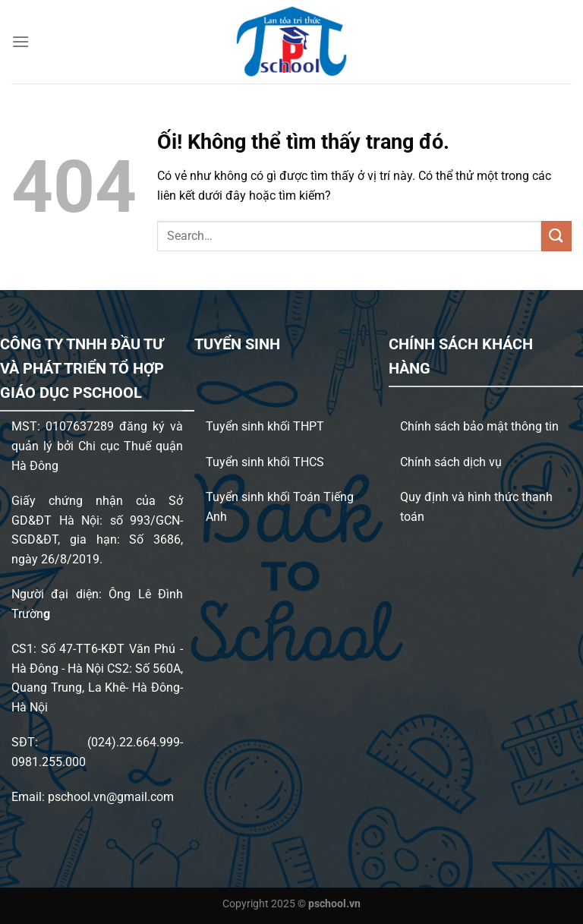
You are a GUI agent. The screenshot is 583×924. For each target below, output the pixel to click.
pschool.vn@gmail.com (111, 797)
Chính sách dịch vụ (451, 462)
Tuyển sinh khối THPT (265, 426)
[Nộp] (556, 236)
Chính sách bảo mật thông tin (479, 426)
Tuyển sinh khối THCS (265, 462)
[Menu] (20, 41)
